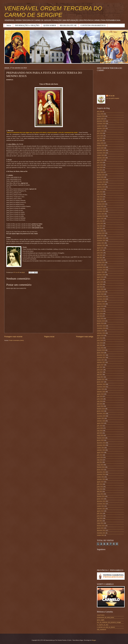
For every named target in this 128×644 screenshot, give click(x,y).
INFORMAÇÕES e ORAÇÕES (27, 25)
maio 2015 (100, 431)
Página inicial (49, 337)
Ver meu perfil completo (113, 98)
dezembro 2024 (101, 150)
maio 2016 (100, 401)
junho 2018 (100, 340)
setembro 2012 (101, 509)
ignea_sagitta (101, 620)
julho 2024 (100, 163)
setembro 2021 (101, 245)
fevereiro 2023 (101, 204)
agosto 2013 (100, 482)
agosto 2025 (100, 131)
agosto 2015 (100, 423)
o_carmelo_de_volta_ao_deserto (106, 627)
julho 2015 (100, 426)
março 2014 (100, 465)
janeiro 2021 (100, 265)
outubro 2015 (101, 418)
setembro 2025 (101, 128)
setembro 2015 (101, 421)
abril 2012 (100, 521)
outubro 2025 (101, 126)
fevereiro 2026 (101, 116)
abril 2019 (100, 316)
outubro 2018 (101, 331)
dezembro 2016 (101, 384)
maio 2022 (100, 226)
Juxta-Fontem (101, 615)
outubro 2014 (101, 448)
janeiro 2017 (100, 382)
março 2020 (100, 289)
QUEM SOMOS (50, 25)
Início (9, 25)
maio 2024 (100, 167)
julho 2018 (100, 338)
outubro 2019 (101, 301)
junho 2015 (100, 428)
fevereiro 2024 (101, 175)
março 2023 (100, 201)
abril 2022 (100, 228)
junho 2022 (100, 223)
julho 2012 (100, 513)
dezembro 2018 (101, 326)
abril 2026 (100, 111)
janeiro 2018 (100, 353)
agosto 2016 (100, 394)
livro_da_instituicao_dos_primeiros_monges (109, 622)
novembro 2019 (101, 299)
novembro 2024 (101, 153)
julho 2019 (100, 309)
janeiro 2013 (100, 499)
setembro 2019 (101, 304)
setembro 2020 (101, 275)
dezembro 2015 (101, 413)
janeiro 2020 (100, 294)
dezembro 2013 (101, 472)
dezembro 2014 (101, 443)
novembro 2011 (101, 533)
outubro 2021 (101, 243)
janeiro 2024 (100, 177)
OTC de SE (111, 96)
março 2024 (100, 172)
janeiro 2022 (100, 236)
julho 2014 (100, 455)
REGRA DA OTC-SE (68, 25)
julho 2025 (100, 133)
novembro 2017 (101, 357)
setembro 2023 (101, 187)
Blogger (94, 640)
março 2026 (100, 114)
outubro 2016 (101, 389)
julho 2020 (100, 279)
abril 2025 (100, 141)
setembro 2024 (101, 158)
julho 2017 (100, 367)
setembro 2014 (101, 450)
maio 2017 (100, 372)
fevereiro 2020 (101, 292)
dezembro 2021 (101, 238)
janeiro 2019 (100, 323)
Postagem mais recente (13, 337)
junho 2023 (100, 194)
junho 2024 (100, 165)
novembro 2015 (101, 416)
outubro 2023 (101, 184)
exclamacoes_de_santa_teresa (105, 617)
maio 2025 (100, 138)
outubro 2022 (101, 214)
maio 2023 (100, 197)
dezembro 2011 (101, 530)
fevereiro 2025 (101, 145)
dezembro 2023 (101, 180)
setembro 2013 (101, 479)
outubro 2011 (101, 535)
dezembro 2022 (101, 209)
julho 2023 (100, 192)
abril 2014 (100, 462)
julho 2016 (100, 396)
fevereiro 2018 (101, 350)
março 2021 (100, 260)
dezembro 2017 (101, 355)
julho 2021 (100, 250)
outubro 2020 (101, 272)
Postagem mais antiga (85, 337)
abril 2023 (100, 199)
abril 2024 (100, 170)
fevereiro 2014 (101, 467)
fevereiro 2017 (101, 379)
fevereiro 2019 (101, 321)
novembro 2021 (101, 240)
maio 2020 (100, 284)
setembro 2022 (101, 216)
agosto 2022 (100, 219)
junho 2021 (100, 253)
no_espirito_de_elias (103, 625)
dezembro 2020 (101, 267)
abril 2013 (100, 491)
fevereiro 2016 (101, 409)
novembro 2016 (101, 387)
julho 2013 (100, 484)
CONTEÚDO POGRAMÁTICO (93, 25)
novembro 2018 (101, 328)
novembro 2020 (101, 270)
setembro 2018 (101, 333)
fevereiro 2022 (101, 233)
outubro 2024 (101, 155)
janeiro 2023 (100, 206)
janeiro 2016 (100, 411)
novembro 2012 (101, 504)
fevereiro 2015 (101, 438)
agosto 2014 (100, 452)
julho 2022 (100, 221)
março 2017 (100, 377)
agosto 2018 (100, 336)
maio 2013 (100, 489)
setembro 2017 (101, 362)
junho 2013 (100, 487)
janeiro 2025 (100, 148)
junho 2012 (100, 516)
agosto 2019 (100, 306)
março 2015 (100, 435)
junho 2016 (100, 399)
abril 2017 (100, 374)
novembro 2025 (101, 124)
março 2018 (100, 348)
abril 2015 (100, 433)
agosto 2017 (100, 365)
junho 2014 (100, 457)
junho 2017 (100, 370)
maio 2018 (100, 343)
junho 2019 (100, 311)
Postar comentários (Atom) (16, 340)
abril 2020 (100, 287)
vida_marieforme (102, 630)
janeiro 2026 (100, 119)
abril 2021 (100, 258)
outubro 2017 (101, 360)
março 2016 (100, 406)
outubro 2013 (101, 477)
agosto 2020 (100, 277)
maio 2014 (100, 460)
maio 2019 (100, 314)
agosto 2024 (100, 160)
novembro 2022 (101, 211)
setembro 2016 (101, 392)
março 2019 (100, 318)
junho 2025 (100, 136)
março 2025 (100, 143)
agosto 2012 (100, 511)
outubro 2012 (101, 506)
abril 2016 (100, 404)
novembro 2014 (101, 445)
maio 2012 (100, 518)
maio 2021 (100, 255)
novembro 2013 (101, 474)
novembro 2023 (101, 182)
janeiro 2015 (100, 440)
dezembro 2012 (101, 501)
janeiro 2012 (100, 528)
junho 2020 (100, 282)
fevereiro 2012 (101, 526)
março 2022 (100, 231)
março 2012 (100, 523)
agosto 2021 (100, 248)
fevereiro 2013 (101, 496)
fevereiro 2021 (101, 262)
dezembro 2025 (101, 121)
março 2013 (100, 494)
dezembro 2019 (101, 297)
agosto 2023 (100, 189)
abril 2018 (100, 345)
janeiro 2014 (100, 470)
